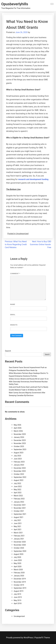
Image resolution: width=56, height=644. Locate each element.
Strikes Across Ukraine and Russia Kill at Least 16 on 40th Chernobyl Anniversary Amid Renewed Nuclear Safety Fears (29, 382)
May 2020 (17, 563)
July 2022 (17, 483)
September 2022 (20, 477)
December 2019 (20, 579)
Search (8, 351)
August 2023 (19, 453)
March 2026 (18, 431)
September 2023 (20, 449)
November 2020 (20, 545)
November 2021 (20, 508)
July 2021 (17, 520)
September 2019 (20, 588)
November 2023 (20, 443)
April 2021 (18, 529)
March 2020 (18, 570)
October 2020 (19, 548)
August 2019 (19, 591)
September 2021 (20, 514)
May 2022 (17, 490)
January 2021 (19, 539)
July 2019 (17, 594)
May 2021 (17, 526)
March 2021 (18, 533)
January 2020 (19, 576)
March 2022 (18, 496)
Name (13, 304)
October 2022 (19, 474)
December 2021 (20, 505)
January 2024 (19, 437)
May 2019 (17, 600)
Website (14, 325)
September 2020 (20, 551)
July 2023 (17, 456)
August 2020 (19, 554)
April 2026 (18, 428)
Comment (15, 274)
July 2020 (17, 557)
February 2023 (19, 462)
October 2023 (19, 446)
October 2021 (19, 511)
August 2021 (19, 517)
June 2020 (18, 560)
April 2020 (18, 567)
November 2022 (20, 471)
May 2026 (17, 425)
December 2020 (20, 542)
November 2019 (20, 582)
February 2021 (19, 536)
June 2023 (18, 459)
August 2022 (19, 480)
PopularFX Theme (42, 638)
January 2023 (19, 465)
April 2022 (18, 493)
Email (13, 315)
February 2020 (19, 573)
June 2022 (18, 486)
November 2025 (20, 434)
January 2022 (19, 502)
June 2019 (18, 597)
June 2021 (18, 523)
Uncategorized (19, 616)
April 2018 (18, 603)
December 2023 (20, 440)
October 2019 (19, 585)
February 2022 (19, 499)
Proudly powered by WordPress (20, 638)
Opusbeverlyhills (15, 4)
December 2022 (20, 468)
